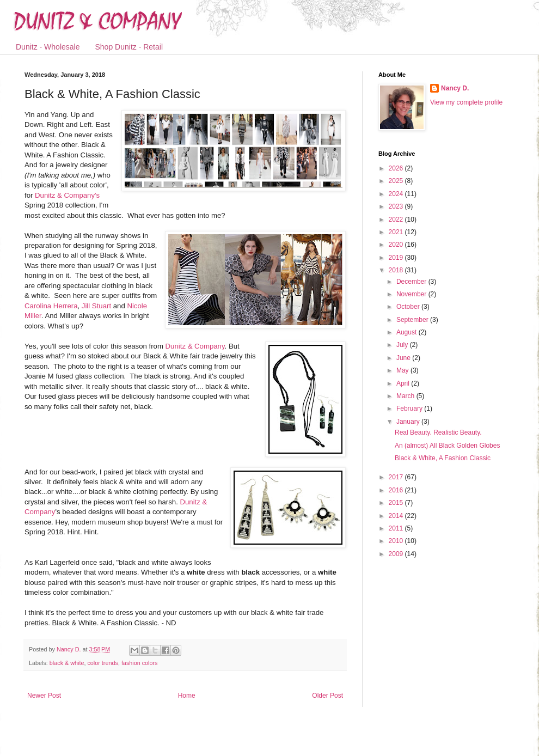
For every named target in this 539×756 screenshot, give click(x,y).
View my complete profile (466, 102)
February (410, 409)
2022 (397, 220)
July (403, 345)
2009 (397, 554)
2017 (397, 477)
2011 (397, 528)
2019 (397, 258)
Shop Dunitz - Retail (129, 47)
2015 (397, 503)
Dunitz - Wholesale (48, 47)
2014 (397, 516)
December (412, 282)
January (409, 422)
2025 (397, 181)
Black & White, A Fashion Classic (443, 458)
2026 (397, 168)
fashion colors (140, 663)
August (408, 332)
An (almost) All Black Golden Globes (447, 446)
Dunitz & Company (195, 346)
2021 (397, 232)
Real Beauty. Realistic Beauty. (438, 432)
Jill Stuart (97, 306)
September (413, 320)
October (409, 307)
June (404, 358)
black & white (67, 663)
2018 (397, 270)
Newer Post (44, 696)
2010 (397, 541)
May (403, 370)
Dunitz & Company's (67, 195)
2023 (397, 206)
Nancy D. (455, 88)
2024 (397, 194)
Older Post (327, 696)
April (404, 383)
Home (187, 696)
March (406, 396)
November (412, 294)
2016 (397, 490)
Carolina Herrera (51, 306)
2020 (397, 245)
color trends (102, 663)
